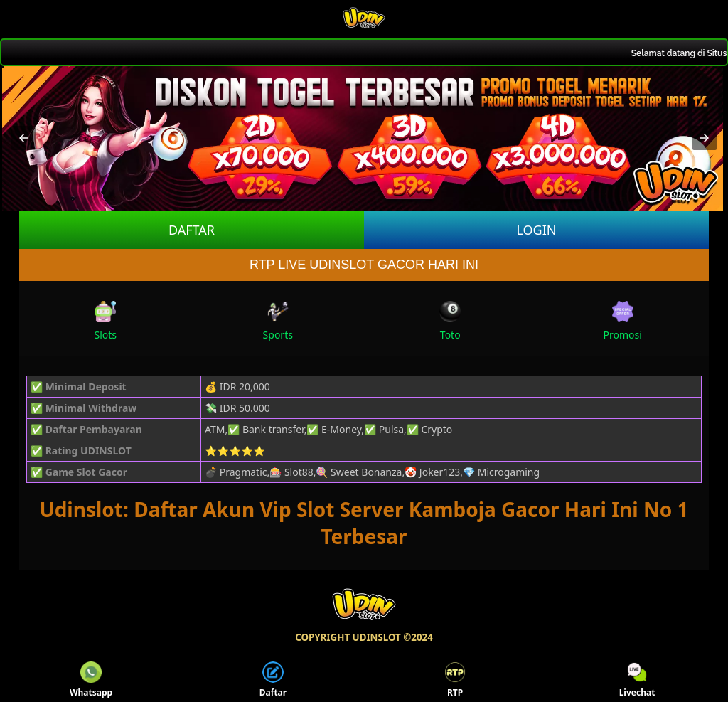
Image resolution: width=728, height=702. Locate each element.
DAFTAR (192, 230)
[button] (23, 138)
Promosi (623, 321)
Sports (278, 321)
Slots (105, 321)
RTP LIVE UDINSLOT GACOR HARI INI (364, 265)
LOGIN (536, 230)
